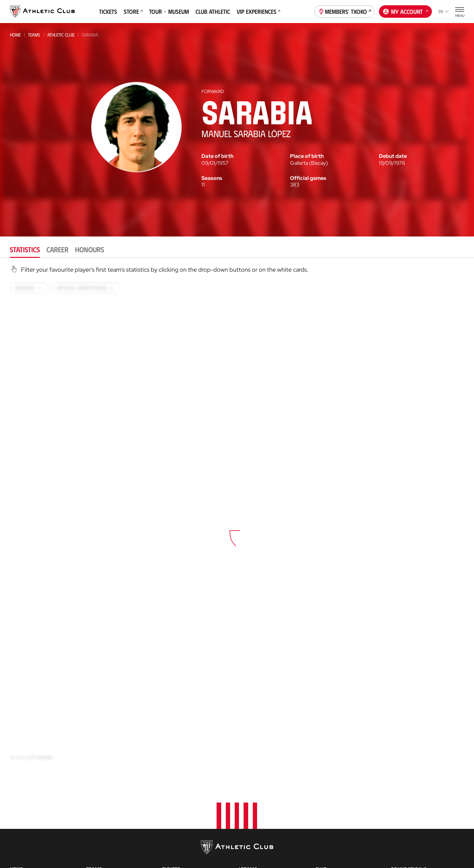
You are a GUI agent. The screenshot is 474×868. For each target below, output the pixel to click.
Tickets (108, 12)
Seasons (212, 178)
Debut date (393, 156)
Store (133, 12)
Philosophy (329, 786)
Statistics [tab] (25, 249)
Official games (308, 178)
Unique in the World (415, 827)
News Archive (25, 795)
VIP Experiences (258, 12)
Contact (402, 783)
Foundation (406, 766)
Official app (407, 800)
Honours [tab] (90, 249)
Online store (177, 822)
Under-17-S (98, 857)
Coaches (247, 819)
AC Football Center (261, 795)
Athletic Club (61, 35)
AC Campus (251, 839)
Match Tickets (178, 776)
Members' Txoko (345, 11)
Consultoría (251, 812)
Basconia (96, 822)
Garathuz (250, 786)
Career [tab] (57, 249)
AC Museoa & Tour (412, 857)
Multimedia (23, 786)
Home (15, 35)
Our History (330, 862)
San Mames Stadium (185, 859)
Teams (34, 35)
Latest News (24, 776)
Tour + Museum (169, 12)
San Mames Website (413, 847)
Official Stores (180, 832)
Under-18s (97, 848)
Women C (95, 831)
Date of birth (217, 156)
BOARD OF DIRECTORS (339, 795)
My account (406, 11)
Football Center (255, 805)
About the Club (333, 776)
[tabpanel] (237, 526)
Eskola (247, 858)
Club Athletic (213, 12)
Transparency (331, 825)
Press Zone (328, 835)
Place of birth (307, 156)
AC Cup (246, 829)
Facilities (325, 805)
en (444, 11)
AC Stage (248, 848)
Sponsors (327, 815)
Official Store (408, 837)
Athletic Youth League (109, 840)
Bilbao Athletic (102, 795)
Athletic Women (105, 786)
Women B (95, 804)
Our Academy (254, 776)
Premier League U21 (106, 813)
